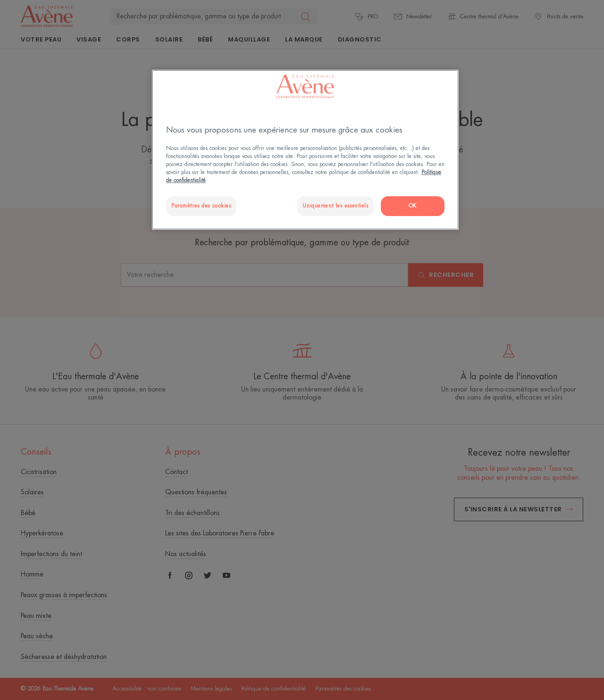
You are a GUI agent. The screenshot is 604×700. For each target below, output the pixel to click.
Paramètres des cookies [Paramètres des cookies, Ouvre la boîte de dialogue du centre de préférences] (201, 206)
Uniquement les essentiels (335, 206)
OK (413, 206)
